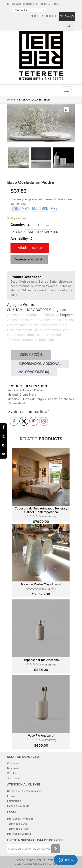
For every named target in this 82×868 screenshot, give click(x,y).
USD (15, 209)
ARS (54, 209)
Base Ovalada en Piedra (49, 325)
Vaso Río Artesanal (41, 736)
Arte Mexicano (18, 325)
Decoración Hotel (21, 335)
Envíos (11, 796)
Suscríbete (14, 778)
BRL (45, 209)
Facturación (14, 801)
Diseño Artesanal (49, 335)
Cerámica (33, 315)
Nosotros (13, 768)
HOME (11, 100)
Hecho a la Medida (18, 806)
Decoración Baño (56, 330)
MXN (25, 209)
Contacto (13, 763)
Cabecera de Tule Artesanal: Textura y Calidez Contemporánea (41, 510)
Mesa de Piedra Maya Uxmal (41, 584)
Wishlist (12, 773)
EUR (35, 209)
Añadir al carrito (30, 248)
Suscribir (51, 16)
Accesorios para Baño (58, 320)
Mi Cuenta (37, 16)
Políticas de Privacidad (20, 819)
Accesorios (16, 315)
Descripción (31, 355)
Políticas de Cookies (19, 834)
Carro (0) (67, 16)
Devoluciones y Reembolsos (24, 791)
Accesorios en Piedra (23, 320)
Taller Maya (51, 315)
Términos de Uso (17, 824)
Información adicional (40, 364)
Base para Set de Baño (24, 330)
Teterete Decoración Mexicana (31, 340)
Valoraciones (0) (34, 372)
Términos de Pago (18, 829)
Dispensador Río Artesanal (41, 660)
